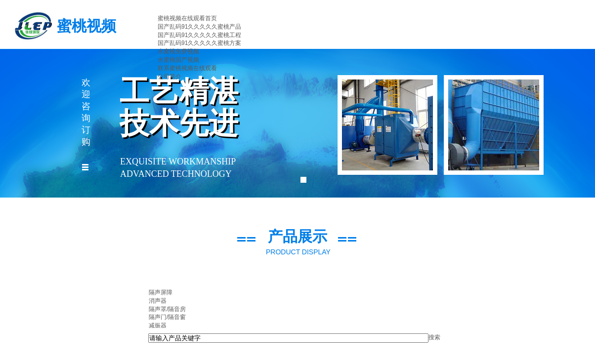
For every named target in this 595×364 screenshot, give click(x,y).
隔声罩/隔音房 (167, 309)
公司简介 (170, 77)
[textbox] (288, 338)
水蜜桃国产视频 (178, 60)
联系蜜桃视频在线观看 (187, 68)
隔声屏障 (161, 292)
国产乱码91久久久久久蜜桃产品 (199, 27)
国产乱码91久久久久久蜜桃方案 (199, 43)
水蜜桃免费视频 (178, 51)
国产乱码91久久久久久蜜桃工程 (199, 35)
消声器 (158, 301)
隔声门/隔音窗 (167, 317)
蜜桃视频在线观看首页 (187, 18)
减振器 (158, 325)
